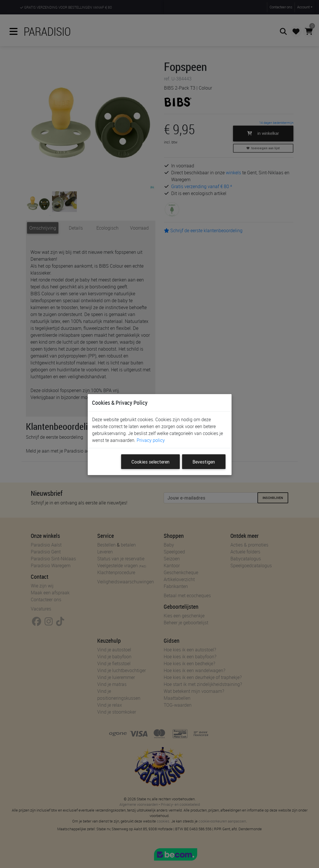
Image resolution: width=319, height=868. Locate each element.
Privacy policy (151, 440)
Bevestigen (204, 462)
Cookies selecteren (150, 462)
